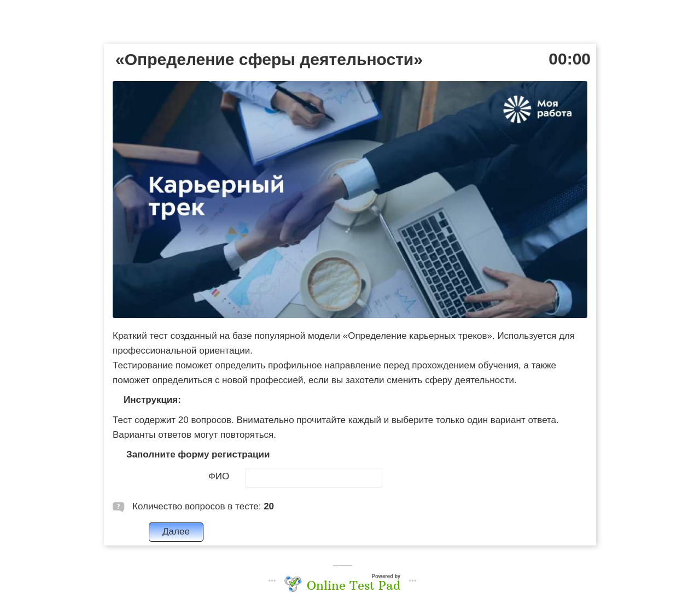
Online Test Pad (354, 585)
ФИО (219, 476)
